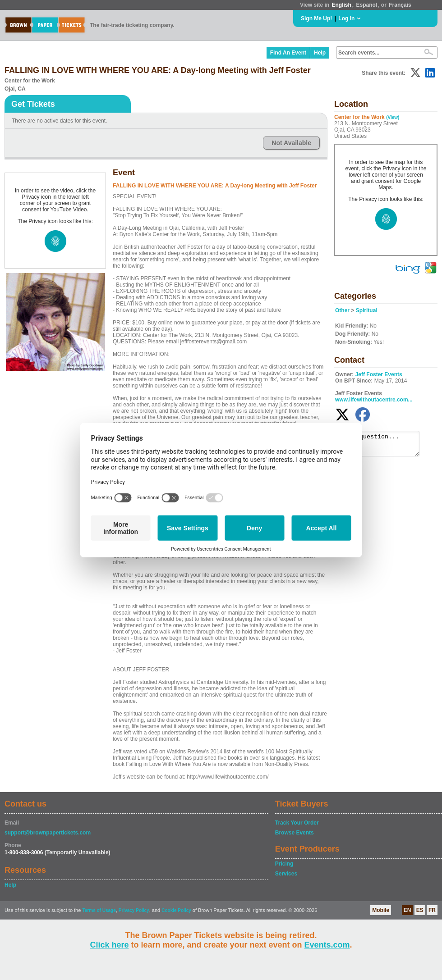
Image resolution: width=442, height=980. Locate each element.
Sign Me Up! (316, 18)
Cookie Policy (176, 910)
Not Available (291, 143)
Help (320, 53)
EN (407, 910)
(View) (393, 117)
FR (432, 910)
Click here (109, 945)
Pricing (284, 864)
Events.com (327, 945)
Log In (346, 18)
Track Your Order (297, 823)
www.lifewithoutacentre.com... (374, 400)
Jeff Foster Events (379, 374)
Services (286, 874)
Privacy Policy (134, 910)
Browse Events (295, 833)
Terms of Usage (99, 910)
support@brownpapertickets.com (48, 833)
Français (400, 5)
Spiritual (367, 310)
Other (342, 310)
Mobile (381, 910)
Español (367, 5)
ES (420, 910)
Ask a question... (382, 446)
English (341, 5)
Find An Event (288, 53)
